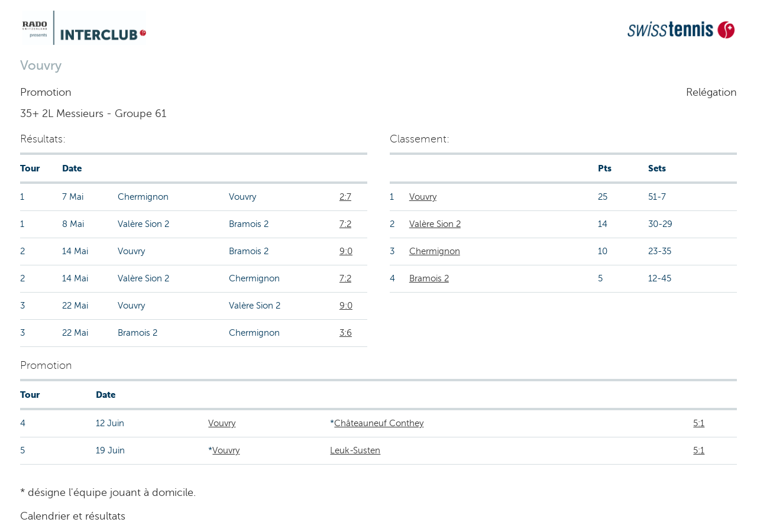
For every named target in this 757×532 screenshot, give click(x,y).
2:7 (345, 197)
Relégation (711, 92)
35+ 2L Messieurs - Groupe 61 (93, 113)
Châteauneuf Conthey (379, 423)
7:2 (345, 224)
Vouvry (423, 197)
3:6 (346, 333)
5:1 (699, 423)
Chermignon (435, 251)
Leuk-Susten (355, 450)
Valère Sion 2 (435, 224)
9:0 (346, 251)
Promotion (46, 92)
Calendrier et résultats (73, 516)
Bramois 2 (429, 278)
